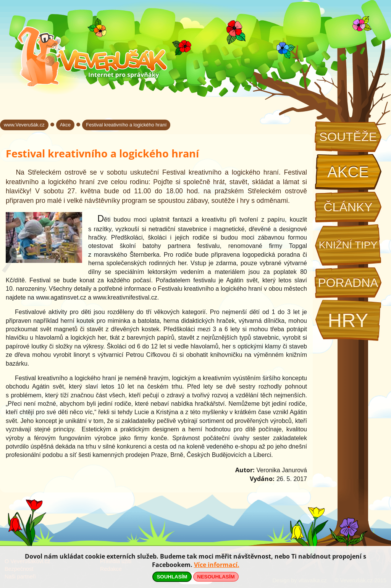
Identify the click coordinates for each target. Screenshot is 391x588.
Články (348, 207)
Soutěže (348, 137)
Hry (348, 320)
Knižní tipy (348, 245)
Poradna (348, 283)
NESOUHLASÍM (216, 577)
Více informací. (217, 565)
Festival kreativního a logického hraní (126, 125)
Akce (348, 172)
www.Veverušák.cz (24, 125)
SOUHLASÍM (172, 577)
